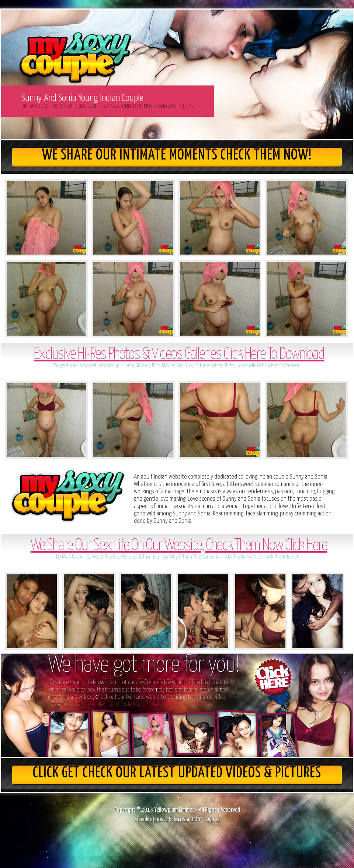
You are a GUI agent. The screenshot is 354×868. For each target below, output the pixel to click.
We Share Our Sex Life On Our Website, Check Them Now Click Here (179, 546)
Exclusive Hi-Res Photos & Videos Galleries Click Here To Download (179, 355)
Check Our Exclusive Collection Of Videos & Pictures (105, 705)
